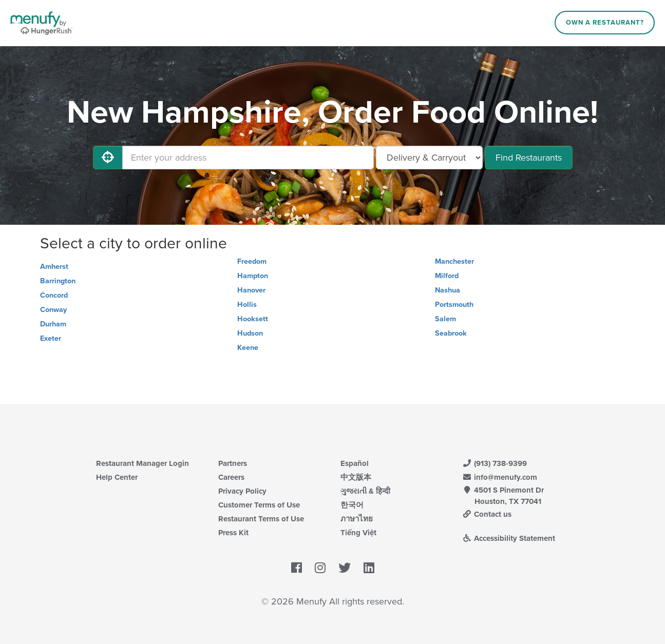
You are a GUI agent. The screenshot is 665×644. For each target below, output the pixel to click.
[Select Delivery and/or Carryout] (429, 158)
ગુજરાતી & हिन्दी (365, 491)
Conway (53, 310)
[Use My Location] (108, 158)
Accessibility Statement (509, 538)
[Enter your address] (248, 158)
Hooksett (253, 319)
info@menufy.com (500, 477)
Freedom (252, 261)
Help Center (117, 477)
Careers (231, 477)
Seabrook (451, 333)
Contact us (487, 514)
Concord (54, 295)
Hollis (247, 305)
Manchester (454, 261)
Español (355, 463)
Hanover (251, 290)
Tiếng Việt (358, 533)
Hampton (253, 276)
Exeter (51, 338)
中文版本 (356, 477)
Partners (233, 463)
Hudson (250, 333)
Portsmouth (454, 305)
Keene (248, 348)
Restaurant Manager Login (142, 463)
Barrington (58, 281)
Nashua (448, 290)
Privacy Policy (242, 491)
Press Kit (233, 533)
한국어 (352, 505)
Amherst (54, 267)
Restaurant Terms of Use (261, 519)
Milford (447, 276)
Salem (445, 319)
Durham (53, 324)
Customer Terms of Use (259, 505)
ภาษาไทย (357, 519)
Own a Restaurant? (605, 23)
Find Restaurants (529, 158)
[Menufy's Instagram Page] (320, 568)
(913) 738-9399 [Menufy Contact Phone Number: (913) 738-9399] (495, 463)
